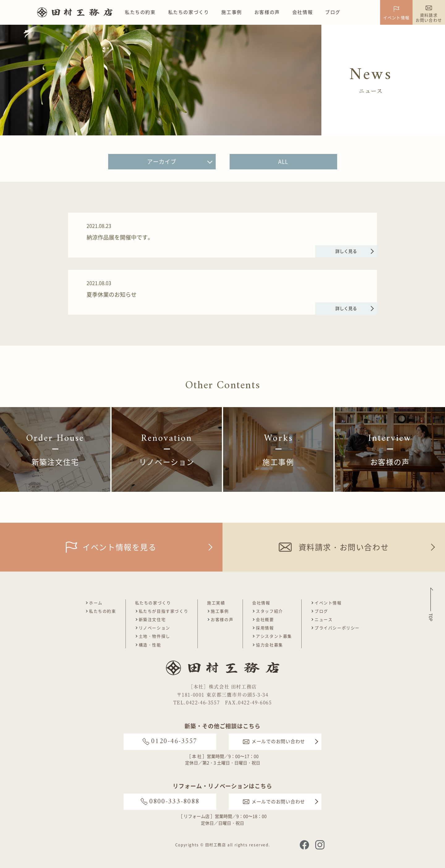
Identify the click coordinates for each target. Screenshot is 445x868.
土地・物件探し (155, 636)
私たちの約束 (140, 12)
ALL (283, 162)
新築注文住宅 (152, 619)
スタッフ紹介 (269, 611)
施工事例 (231, 12)
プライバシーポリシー (337, 628)
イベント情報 (328, 603)
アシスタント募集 (274, 636)
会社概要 (265, 619)
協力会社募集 (269, 645)
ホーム (96, 603)
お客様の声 (267, 12)
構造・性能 (150, 645)
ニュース (324, 619)
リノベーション (155, 628)
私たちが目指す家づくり (164, 611)
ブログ (333, 12)
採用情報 (265, 628)
